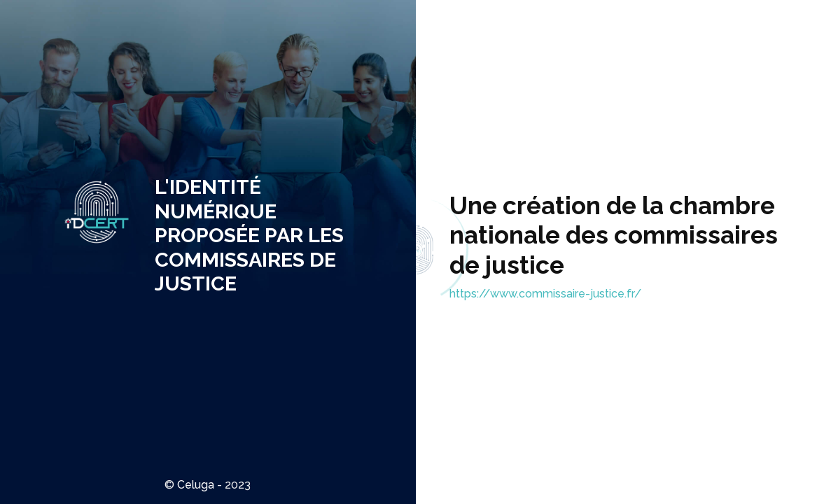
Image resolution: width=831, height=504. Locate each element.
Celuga (196, 485)
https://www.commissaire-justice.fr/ (545, 294)
